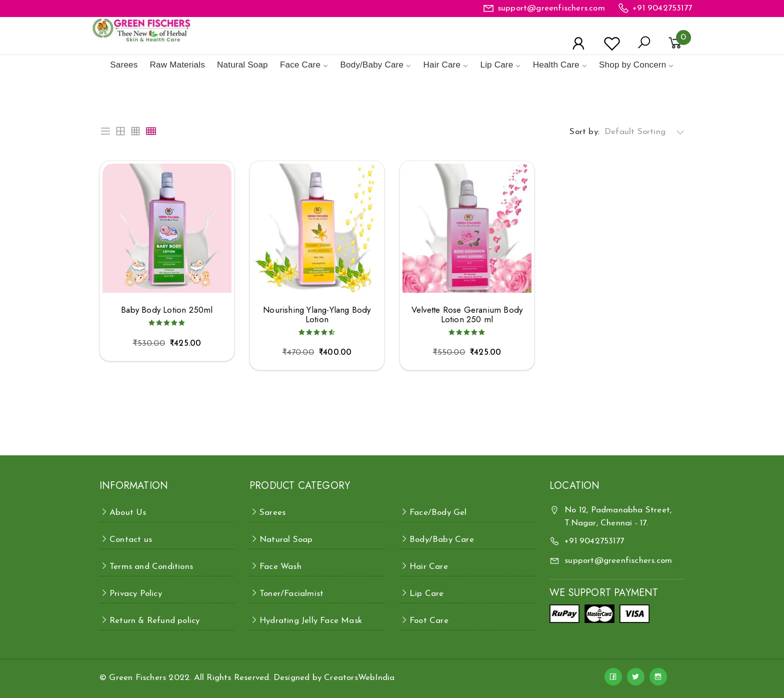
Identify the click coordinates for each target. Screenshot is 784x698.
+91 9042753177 (662, 8)
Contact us (131, 540)
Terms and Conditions (151, 567)
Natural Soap (242, 65)
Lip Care (496, 65)
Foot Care (429, 621)
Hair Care (442, 65)
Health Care (556, 65)
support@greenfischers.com (551, 8)
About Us (128, 513)
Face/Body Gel (438, 513)
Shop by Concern (632, 65)
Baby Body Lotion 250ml (167, 310)
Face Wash (280, 567)
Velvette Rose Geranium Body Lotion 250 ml (467, 314)
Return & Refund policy (154, 621)
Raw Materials (177, 65)
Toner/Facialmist (291, 594)
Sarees (124, 65)
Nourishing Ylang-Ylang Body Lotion (317, 314)
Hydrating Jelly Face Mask (311, 621)
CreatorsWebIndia (359, 678)
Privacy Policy (136, 594)
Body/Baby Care (372, 65)
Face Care (300, 65)
